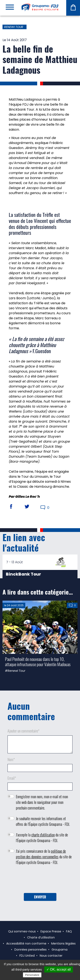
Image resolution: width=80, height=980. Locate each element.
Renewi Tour (14, 27)
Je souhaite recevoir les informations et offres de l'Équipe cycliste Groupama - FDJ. (43, 821)
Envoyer (40, 897)
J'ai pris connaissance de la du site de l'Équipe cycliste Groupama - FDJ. (44, 857)
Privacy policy (52, 975)
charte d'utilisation (43, 835)
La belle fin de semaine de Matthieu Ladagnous (40, 59)
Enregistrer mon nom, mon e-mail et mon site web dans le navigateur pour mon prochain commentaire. (42, 802)
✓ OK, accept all (59, 969)
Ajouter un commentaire (23, 731)
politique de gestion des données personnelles (41, 854)
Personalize (32, 975)
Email (12, 778)
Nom (11, 759)
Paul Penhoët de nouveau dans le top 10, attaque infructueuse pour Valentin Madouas (38, 662)
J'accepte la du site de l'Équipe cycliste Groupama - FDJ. (42, 838)
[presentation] (40, 880)
